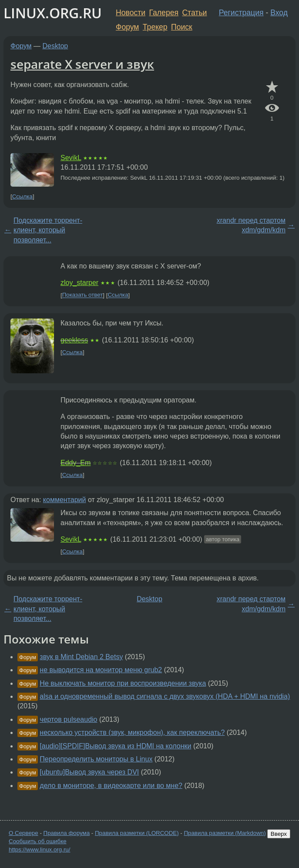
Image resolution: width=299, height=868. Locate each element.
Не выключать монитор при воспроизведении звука (123, 683)
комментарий (65, 500)
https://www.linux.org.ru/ (39, 850)
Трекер (155, 27)
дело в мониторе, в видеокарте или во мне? (111, 786)
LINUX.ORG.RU (53, 13)
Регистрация (241, 13)
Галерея (164, 13)
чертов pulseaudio (68, 719)
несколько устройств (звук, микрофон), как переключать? (132, 732)
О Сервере (24, 833)
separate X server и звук (82, 64)
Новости (131, 13)
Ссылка (22, 196)
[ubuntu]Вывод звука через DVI (89, 772)
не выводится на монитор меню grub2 (101, 670)
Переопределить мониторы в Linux (96, 759)
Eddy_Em (76, 463)
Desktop (55, 46)
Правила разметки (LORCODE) (137, 833)
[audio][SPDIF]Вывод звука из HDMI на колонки (115, 746)
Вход (279, 13)
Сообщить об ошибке (38, 841)
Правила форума (67, 833)
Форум (127, 27)
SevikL (71, 158)
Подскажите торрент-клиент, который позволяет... (48, 230)
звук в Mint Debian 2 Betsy (81, 657)
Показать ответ (83, 295)
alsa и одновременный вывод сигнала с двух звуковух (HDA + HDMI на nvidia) (165, 696)
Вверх (279, 834)
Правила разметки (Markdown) (225, 833)
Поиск (182, 27)
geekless (74, 340)
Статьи (194, 13)
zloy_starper (79, 283)
